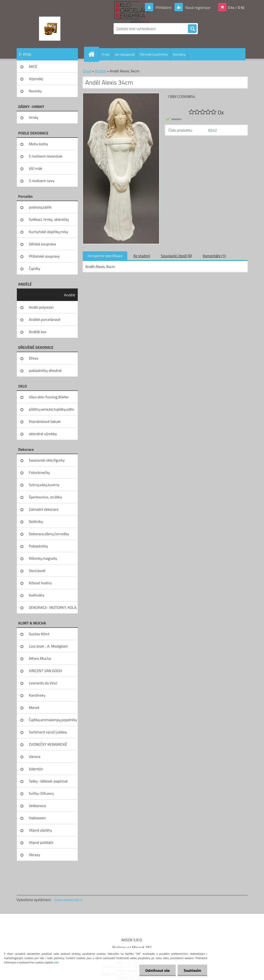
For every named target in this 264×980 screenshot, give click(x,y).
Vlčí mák (36, 168)
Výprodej (36, 79)
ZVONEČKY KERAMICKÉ (48, 744)
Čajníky (35, 268)
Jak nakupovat (125, 54)
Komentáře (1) (214, 256)
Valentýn (36, 769)
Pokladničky (39, 546)
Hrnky (34, 117)
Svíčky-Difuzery (42, 793)
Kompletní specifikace (105, 256)
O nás (106, 54)
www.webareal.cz (68, 900)
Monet (34, 707)
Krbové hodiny (40, 583)
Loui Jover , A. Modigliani (48, 646)
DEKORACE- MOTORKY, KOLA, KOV (53, 609)
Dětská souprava (42, 244)
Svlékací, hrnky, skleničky (49, 219)
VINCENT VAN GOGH (45, 671)
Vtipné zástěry (41, 830)
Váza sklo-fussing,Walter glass (49, 399)
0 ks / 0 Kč (236, 7)
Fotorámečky (39, 472)
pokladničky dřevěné (45, 370)
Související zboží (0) (176, 256)
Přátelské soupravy (44, 256)
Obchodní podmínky (154, 54)
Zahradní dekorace (44, 509)
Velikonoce (38, 806)
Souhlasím (192, 970)
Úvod (87, 71)
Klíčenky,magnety (43, 558)
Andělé (70, 295)
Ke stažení (142, 256)
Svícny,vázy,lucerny (44, 485)
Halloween (37, 818)
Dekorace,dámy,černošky (49, 534)
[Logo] (50, 29)
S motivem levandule (46, 156)
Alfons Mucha (40, 658)
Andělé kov (38, 332)
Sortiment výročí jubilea (48, 732)
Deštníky (36, 522)
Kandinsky (37, 695)
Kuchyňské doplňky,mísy (49, 232)
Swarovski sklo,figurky (47, 460)
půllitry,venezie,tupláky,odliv (52, 409)
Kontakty (179, 54)
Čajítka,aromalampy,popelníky (53, 720)
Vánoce (35, 757)
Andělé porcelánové (45, 319)
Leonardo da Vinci (43, 683)
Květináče (37, 595)
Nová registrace (197, 7)
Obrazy (35, 855)
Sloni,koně (37, 571)
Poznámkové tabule (45, 421)
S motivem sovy (42, 181)
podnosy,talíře (40, 207)
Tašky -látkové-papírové (48, 781)
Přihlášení (164, 7)
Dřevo (34, 358)
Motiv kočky (39, 144)
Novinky (35, 91)
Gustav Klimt (39, 634)
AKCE (33, 66)
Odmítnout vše (158, 970)
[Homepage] (94, 54)
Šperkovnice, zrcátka (45, 497)
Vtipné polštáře (41, 842)
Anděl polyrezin (41, 307)
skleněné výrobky (43, 434)
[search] (192, 29)
